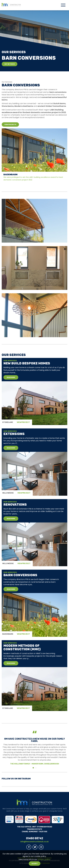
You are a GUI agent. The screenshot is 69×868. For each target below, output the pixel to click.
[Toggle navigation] (63, 5)
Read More (11, 377)
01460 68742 (35, 838)
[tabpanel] (34, 392)
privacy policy (44, 859)
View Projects (10, 124)
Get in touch (10, 64)
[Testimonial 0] (33, 768)
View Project (23, 422)
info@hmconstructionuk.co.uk (34, 842)
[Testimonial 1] (36, 768)
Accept (35, 864)
